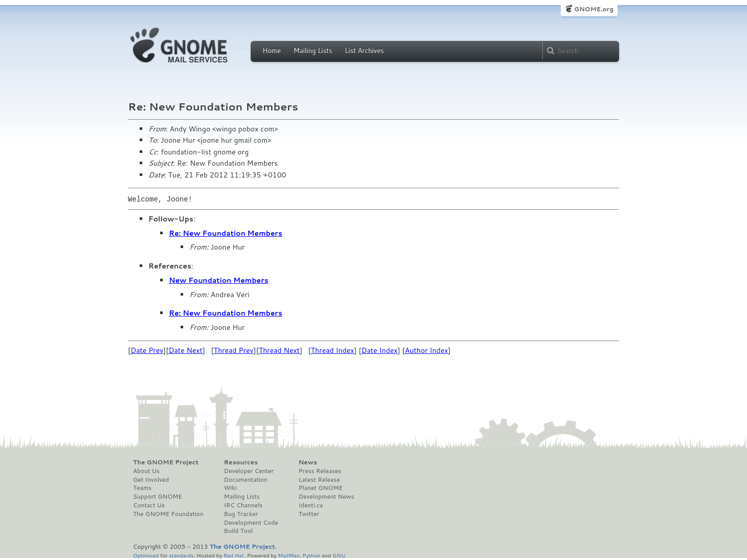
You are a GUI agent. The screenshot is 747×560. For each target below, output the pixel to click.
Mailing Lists (313, 51)
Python (311, 555)
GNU (339, 555)
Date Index (379, 350)
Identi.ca (311, 505)
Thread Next (279, 350)
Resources (241, 462)
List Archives (364, 51)
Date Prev (147, 350)
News (307, 462)
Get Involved (151, 480)
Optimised (146, 555)
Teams (142, 488)
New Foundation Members (219, 280)
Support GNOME (158, 497)
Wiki (230, 488)
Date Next (185, 350)
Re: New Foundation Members (226, 233)
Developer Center (249, 471)
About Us (146, 471)
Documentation (246, 480)
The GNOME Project (166, 462)
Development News (326, 497)
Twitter (309, 514)
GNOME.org (594, 9)
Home (272, 51)
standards (181, 555)
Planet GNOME (320, 488)
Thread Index (333, 350)
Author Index (426, 350)
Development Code (251, 523)
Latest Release (319, 480)
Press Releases (320, 471)
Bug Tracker (241, 514)
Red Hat (234, 555)
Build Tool (238, 531)
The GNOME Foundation (168, 514)
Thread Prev (234, 350)
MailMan (289, 555)
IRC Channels (244, 505)
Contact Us (149, 505)
